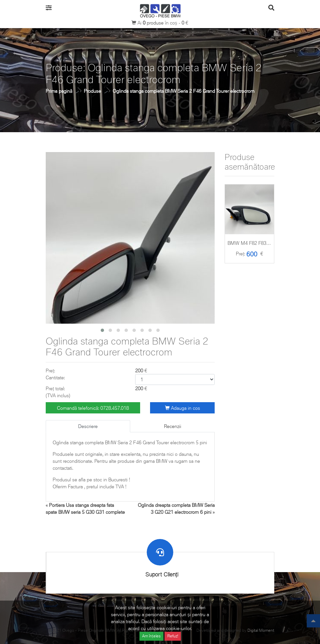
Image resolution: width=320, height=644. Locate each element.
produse (154, 23)
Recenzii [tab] (173, 426)
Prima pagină (59, 91)
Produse (92, 91)
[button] (102, 330)
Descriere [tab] (88, 426)
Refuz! (173, 636)
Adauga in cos (183, 408)
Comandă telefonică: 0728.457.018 (93, 408)
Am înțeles (151, 636)
